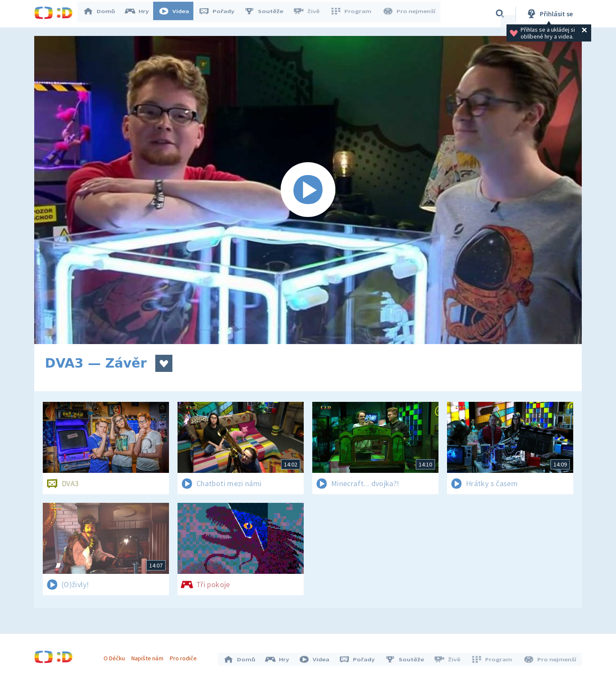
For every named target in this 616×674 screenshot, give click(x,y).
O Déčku (116, 656)
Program (353, 14)
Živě (310, 14)
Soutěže (268, 14)
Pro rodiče (185, 656)
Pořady (221, 14)
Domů (103, 14)
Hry (141, 14)
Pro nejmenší (410, 14)
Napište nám (149, 656)
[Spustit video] (308, 190)
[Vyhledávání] (500, 14)
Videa (178, 14)
